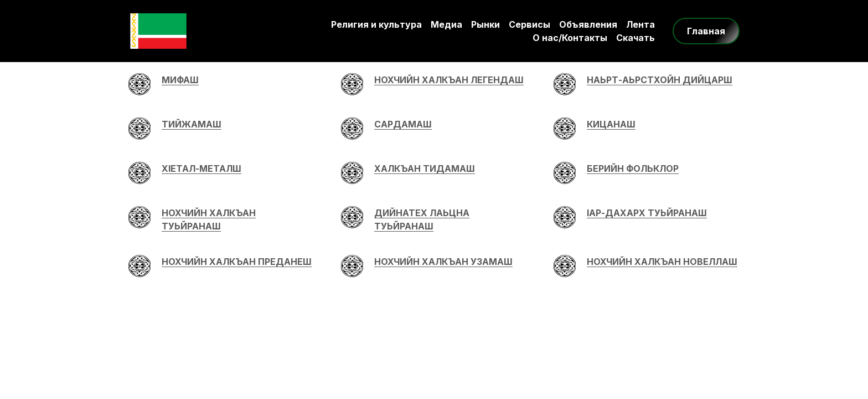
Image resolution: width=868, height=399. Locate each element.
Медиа (446, 24)
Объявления (588, 24)
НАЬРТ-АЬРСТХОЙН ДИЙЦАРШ (660, 80)
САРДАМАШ (403, 124)
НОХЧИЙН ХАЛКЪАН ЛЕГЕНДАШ (449, 80)
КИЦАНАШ (611, 124)
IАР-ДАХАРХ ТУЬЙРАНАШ (647, 213)
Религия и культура (376, 24)
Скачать (635, 38)
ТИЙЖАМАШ (192, 124)
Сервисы (529, 24)
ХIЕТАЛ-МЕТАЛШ (201, 168)
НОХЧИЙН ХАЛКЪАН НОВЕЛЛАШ (662, 262)
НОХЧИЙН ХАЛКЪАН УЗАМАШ (443, 262)
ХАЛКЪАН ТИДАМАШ (425, 168)
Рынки (485, 24)
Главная (706, 31)
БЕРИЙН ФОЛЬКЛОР (633, 168)
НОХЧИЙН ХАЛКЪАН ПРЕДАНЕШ (237, 262)
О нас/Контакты (570, 38)
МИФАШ (180, 80)
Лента (640, 24)
